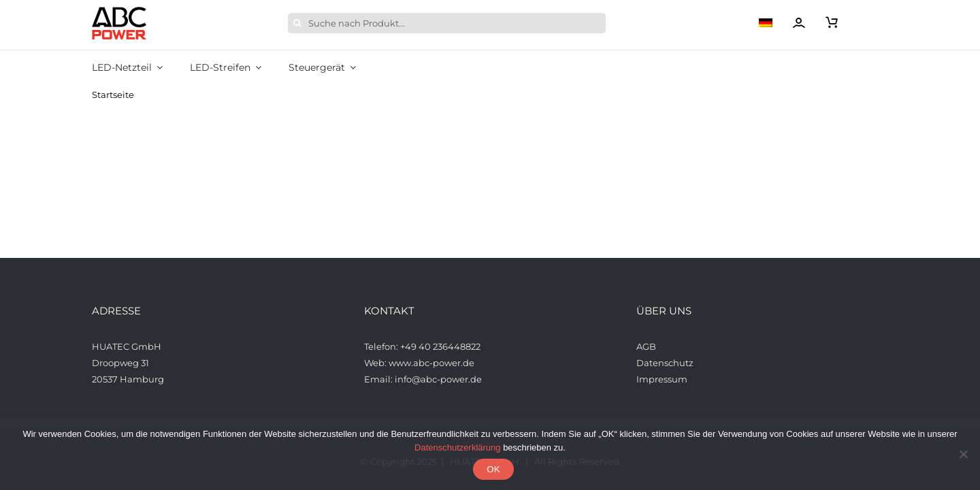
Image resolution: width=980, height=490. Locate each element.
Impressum (662, 379)
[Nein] (963, 454)
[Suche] (298, 23)
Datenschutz (665, 363)
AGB (647, 346)
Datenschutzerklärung (457, 447)
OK (493, 469)
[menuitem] (776, 23)
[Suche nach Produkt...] (447, 23)
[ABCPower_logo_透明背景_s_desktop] (119, 11)
